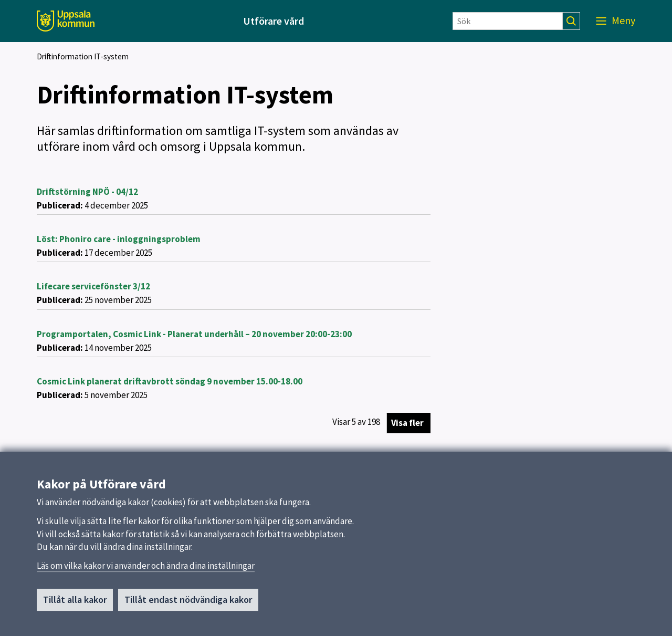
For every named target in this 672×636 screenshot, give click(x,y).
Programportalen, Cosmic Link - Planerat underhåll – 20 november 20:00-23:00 (194, 334)
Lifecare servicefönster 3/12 (93, 286)
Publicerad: (60, 205)
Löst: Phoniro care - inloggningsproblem (119, 239)
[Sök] (508, 21)
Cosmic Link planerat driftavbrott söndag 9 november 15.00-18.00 (170, 381)
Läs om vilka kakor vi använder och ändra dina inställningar (146, 570)
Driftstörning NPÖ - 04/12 (87, 192)
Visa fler (407, 423)
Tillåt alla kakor (75, 604)
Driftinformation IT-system (83, 56)
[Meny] (616, 21)
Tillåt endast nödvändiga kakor (188, 604)
